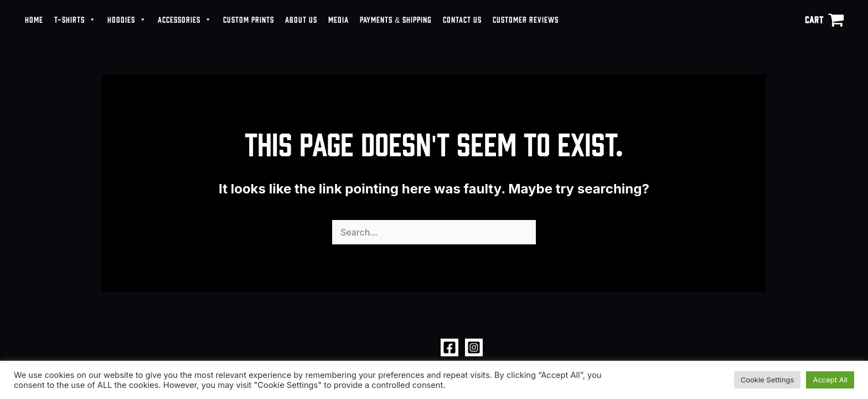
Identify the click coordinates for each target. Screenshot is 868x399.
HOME (34, 19)
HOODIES (127, 19)
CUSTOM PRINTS (249, 19)
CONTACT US (462, 19)
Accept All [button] (830, 380)
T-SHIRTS (75, 19)
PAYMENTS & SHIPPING (396, 19)
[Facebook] (449, 347)
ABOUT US (301, 19)
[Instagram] (474, 347)
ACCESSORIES (185, 19)
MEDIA (339, 19)
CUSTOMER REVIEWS (526, 19)
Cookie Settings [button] (768, 380)
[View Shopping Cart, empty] (824, 19)
